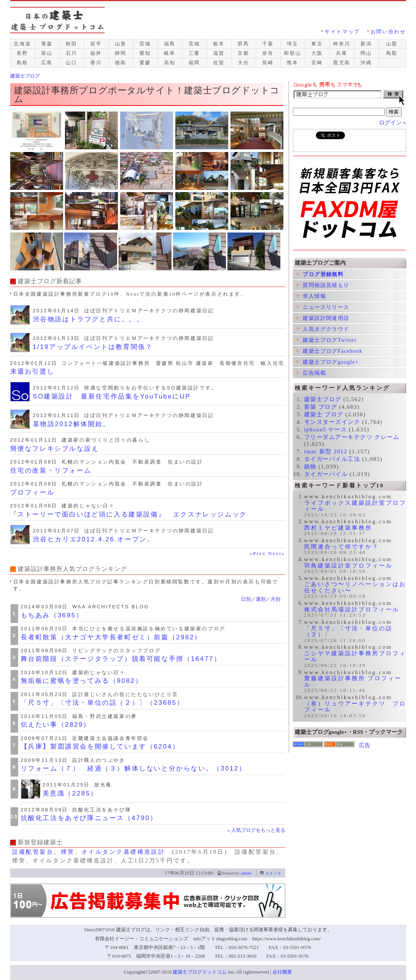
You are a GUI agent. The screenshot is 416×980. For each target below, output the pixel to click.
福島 (170, 44)
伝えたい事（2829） (56, 725)
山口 (72, 63)
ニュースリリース (323, 307)
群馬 (244, 44)
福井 (96, 53)
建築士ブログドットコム (200, 972)
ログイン (390, 122)
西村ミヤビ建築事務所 (338, 528)
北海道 (22, 44)
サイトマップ (342, 32)
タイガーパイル (326, 474)
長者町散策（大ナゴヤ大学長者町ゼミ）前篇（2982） (111, 637)
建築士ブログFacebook (330, 351)
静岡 (121, 53)
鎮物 (310, 467)
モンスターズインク (332, 422)
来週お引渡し (32, 371)
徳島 (121, 63)
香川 (96, 63)
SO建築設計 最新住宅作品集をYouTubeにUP (112, 396)
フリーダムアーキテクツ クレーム (352, 437)
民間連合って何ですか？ (342, 547)
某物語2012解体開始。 (72, 424)
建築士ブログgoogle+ (328, 362)
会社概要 (282, 972)
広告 (365, 745)
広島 (47, 63)
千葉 (268, 44)
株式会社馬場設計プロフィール (352, 609)
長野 (22, 53)
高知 (170, 63)
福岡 (194, 63)
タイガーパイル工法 (332, 459)
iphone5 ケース (326, 430)
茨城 (194, 44)
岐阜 (170, 53)
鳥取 (392, 53)
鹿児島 (342, 63)
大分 (244, 63)
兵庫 (342, 53)
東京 (317, 44)
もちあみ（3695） (52, 615)
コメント (273, 873)
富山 (47, 53)
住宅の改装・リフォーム (51, 471)
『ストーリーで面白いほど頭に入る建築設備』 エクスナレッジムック (129, 514)
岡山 (366, 53)
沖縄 (366, 63)
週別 (261, 599)
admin (246, 873)
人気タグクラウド (323, 329)
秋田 (72, 44)
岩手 (96, 44)
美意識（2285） (70, 793)
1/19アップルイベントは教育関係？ (93, 347)
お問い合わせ (388, 32)
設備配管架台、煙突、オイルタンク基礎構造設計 (89, 852)
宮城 (145, 44)
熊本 (293, 63)
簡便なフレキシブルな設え (55, 449)
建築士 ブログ (324, 414)
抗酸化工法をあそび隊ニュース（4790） (89, 818)
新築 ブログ (321, 407)
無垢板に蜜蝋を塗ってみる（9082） (82, 681)
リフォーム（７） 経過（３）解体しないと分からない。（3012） (134, 768)
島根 (22, 63)
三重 (194, 53)
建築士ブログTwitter (327, 340)
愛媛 (145, 63)
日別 (246, 599)
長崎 (268, 63)
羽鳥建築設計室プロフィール (348, 566)
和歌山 (293, 53)
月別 (275, 599)
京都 (244, 53)
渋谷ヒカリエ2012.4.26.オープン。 (94, 539)
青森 (47, 44)
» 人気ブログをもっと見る (256, 830)
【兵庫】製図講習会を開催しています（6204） (100, 747)
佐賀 (219, 63)
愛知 (145, 53)
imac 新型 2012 (326, 451)
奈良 (268, 53)
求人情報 (311, 296)
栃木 (219, 44)
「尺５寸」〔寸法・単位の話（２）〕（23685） (103, 703)
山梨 (392, 44)
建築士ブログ (323, 399)
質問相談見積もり (323, 285)
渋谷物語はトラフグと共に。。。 (88, 319)
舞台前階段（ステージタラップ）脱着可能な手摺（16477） (121, 659)
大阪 (317, 53)
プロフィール (32, 492)
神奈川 (342, 44)
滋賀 (219, 53)
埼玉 (293, 44)
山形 (121, 44)
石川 (72, 53)
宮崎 (317, 63)
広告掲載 (311, 373)
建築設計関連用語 (323, 318)
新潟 (366, 44)
